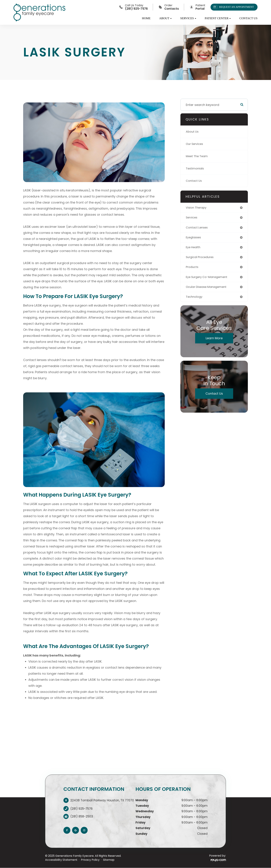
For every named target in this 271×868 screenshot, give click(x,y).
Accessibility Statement (61, 860)
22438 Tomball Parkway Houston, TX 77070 (102, 800)
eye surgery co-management (209, 279)
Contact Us (248, 18)
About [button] (165, 18)
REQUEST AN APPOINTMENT (233, 7)
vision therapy (197, 208)
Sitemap (109, 860)
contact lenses (198, 228)
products (193, 269)
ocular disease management (208, 289)
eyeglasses (194, 238)
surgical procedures (201, 259)
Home (146, 18)
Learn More (214, 341)
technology (195, 300)
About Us (193, 132)
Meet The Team (198, 156)
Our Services (195, 144)
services (192, 218)
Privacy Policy (90, 860)
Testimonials (196, 168)
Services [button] (188, 18)
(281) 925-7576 (81, 809)
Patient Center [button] (218, 18)
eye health (194, 249)
